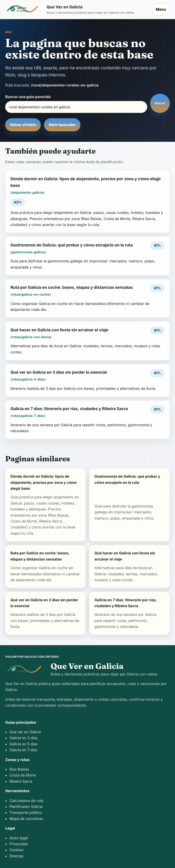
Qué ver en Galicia (25, 732)
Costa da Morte (23, 775)
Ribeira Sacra (21, 781)
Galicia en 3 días (23, 738)
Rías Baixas (19, 769)
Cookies (16, 850)
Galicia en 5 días (23, 744)
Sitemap (16, 856)
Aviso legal (19, 838)
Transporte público (26, 812)
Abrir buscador (62, 125)
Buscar (160, 103)
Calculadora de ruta (26, 801)
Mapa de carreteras (26, 819)
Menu (161, 9)
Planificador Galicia (26, 807)
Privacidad (18, 844)
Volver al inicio (23, 125)
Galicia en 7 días (23, 750)
